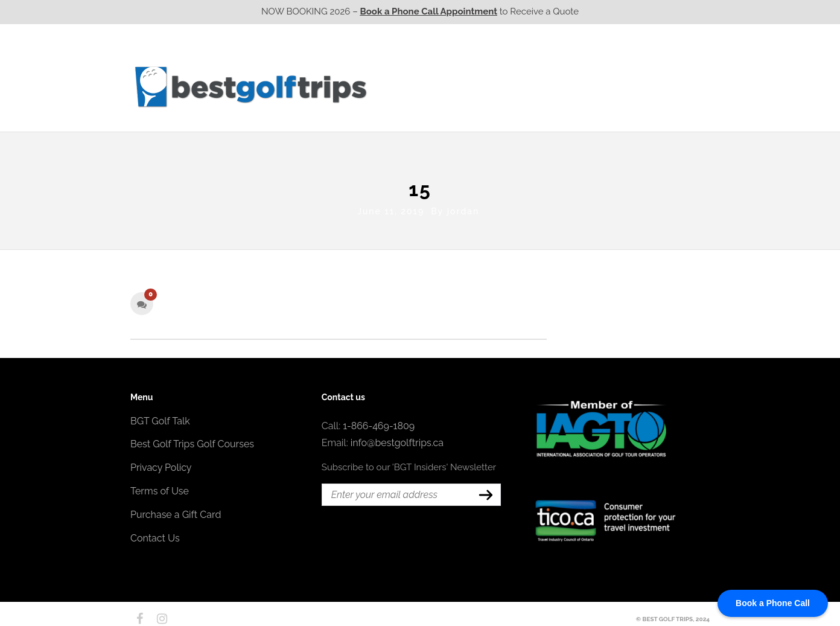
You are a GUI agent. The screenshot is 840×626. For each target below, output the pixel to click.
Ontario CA (477, 86)
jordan (463, 208)
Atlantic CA (615, 86)
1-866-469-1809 (379, 423)
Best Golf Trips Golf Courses (192, 442)
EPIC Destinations (664, 62)
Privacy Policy (161, 465)
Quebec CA (546, 86)
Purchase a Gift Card (176, 512)
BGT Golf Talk (160, 418)
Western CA (408, 86)
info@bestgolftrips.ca (397, 440)
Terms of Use (160, 489)
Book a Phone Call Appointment (429, 11)
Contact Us (678, 86)
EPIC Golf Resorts (582, 62)
